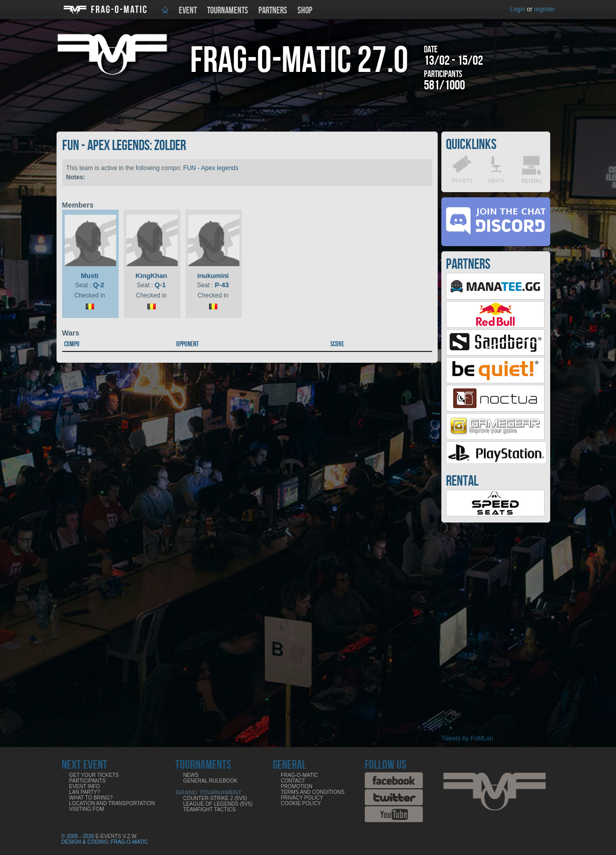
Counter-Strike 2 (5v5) (215, 798)
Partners (273, 11)
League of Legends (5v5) (218, 804)
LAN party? (85, 792)
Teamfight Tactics (209, 810)
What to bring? (91, 798)
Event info (85, 786)
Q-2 (99, 285)
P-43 (222, 285)
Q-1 (160, 285)
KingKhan (151, 276)
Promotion (296, 786)
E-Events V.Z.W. (117, 836)
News (191, 775)
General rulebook (210, 781)
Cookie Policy (301, 803)
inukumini (213, 276)
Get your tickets (94, 775)
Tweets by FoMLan (467, 738)
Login (518, 9)
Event (188, 11)
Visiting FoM (87, 809)
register (544, 9)
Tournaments (228, 11)
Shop (305, 11)
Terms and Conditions (312, 792)
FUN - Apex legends (211, 168)
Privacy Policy (302, 798)
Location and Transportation (112, 803)
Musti (90, 276)
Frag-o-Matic (299, 775)
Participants (88, 781)
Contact (293, 781)
